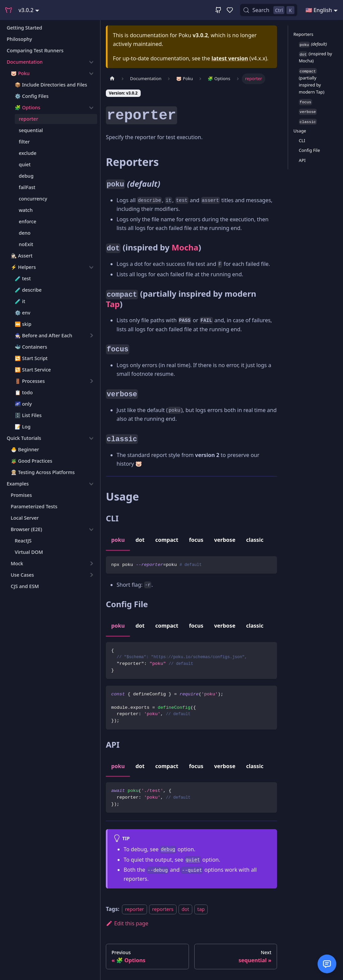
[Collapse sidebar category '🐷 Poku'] (91, 73)
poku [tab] (118, 540)
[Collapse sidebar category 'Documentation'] (91, 62)
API (302, 160)
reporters (163, 909)
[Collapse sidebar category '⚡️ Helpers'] (91, 267)
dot (185, 909)
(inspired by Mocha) (315, 57)
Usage (300, 131)
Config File (309, 150)
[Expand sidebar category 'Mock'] (91, 564)
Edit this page (127, 923)
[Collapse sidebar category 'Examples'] (91, 484)
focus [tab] (196, 540)
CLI (302, 140)
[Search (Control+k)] (268, 10)
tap (201, 909)
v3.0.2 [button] (26, 10)
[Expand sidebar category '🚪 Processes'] (91, 381)
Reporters (303, 34)
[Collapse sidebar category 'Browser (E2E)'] (91, 529)
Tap (113, 304)
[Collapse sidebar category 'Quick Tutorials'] (91, 438)
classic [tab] (255, 540)
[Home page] (112, 79)
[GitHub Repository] (218, 10)
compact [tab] (167, 540)
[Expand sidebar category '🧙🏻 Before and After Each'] (91, 336)
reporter (134, 909)
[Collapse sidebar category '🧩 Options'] (91, 108)
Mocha (185, 247)
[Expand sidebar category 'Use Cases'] (91, 575)
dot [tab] (140, 540)
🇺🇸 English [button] (319, 10)
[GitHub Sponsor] (230, 10)
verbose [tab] (225, 540)
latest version (230, 58)
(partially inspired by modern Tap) (312, 81)
